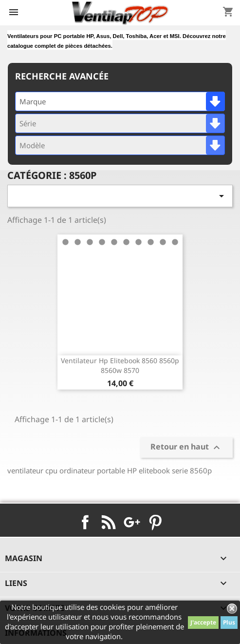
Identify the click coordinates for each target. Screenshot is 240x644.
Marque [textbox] (33, 101)
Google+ (132, 522)
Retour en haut (186, 447)
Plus (229, 622)
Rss (109, 522)
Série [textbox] (28, 123)
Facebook (85, 522)
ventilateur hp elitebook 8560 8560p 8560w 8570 (120, 365)
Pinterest (155, 522)
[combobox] (120, 101)
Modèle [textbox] (32, 145)
